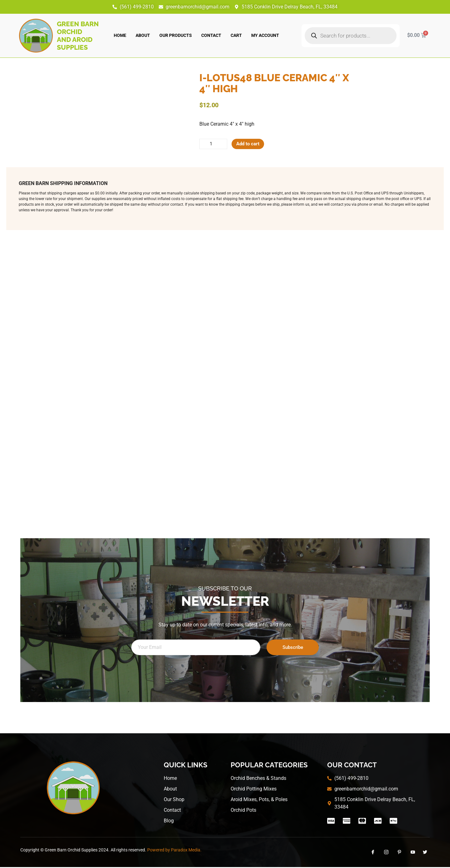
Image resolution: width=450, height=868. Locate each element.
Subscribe (293, 648)
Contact (211, 35)
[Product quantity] (214, 144)
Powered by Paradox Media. (174, 850)
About (143, 35)
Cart (236, 35)
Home (120, 35)
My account (265, 35)
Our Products (176, 35)
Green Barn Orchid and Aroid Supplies (78, 36)
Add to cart (251, 144)
